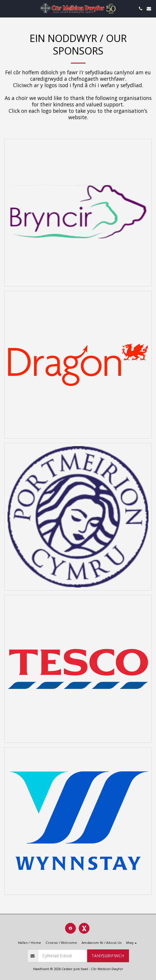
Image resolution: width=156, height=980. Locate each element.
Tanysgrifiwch (108, 956)
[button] (6, 8)
